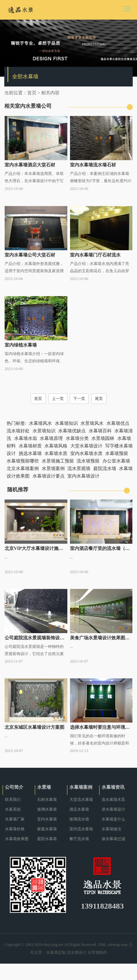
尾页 (99, 399)
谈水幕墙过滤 (113, 839)
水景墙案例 (53, 469)
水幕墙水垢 (26, 438)
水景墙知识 (44, 431)
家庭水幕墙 (47, 829)
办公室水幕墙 (116, 461)
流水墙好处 (18, 431)
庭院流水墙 (105, 469)
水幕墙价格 (15, 829)
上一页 (58, 399)
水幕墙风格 (56, 446)
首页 (32, 93)
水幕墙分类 (77, 438)
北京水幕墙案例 (23, 469)
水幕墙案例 (81, 787)
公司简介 (14, 787)
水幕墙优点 (118, 423)
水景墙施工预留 (58, 461)
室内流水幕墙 (81, 829)
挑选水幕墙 (30, 453)
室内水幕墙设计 (83, 476)
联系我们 (13, 800)
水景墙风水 (92, 423)
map (124, 945)
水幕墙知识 (66, 423)
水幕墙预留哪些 (23, 461)
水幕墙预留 (117, 453)
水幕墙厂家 (15, 819)
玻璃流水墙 (79, 819)
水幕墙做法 (111, 829)
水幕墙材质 (30, 446)
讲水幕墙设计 (113, 809)
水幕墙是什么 (113, 819)
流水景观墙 (79, 469)
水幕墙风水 (40, 423)
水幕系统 (13, 809)
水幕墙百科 (100, 431)
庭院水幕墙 (47, 839)
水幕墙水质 (56, 453)
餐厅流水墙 (79, 839)
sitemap (114, 945)
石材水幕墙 (47, 800)
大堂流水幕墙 (81, 800)
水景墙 (44, 787)
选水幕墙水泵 (113, 800)
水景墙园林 (103, 438)
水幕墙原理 (51, 438)
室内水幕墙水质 (86, 453)
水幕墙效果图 (17, 839)
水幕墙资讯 (113, 787)
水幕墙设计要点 (49, 476)
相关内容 (50, 93)
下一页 (79, 399)
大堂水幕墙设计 (86, 446)
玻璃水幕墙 (47, 809)
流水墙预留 (88, 461)
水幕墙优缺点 (72, 431)
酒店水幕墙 (79, 809)
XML (102, 945)
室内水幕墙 (47, 819)
